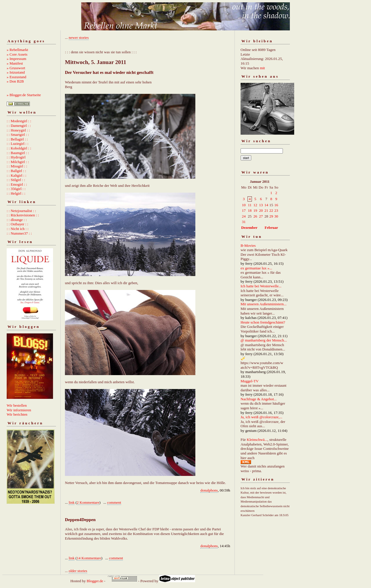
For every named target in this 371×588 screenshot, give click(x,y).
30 (276, 216)
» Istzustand (16, 72)
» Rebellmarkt (17, 50)
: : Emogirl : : (17, 184)
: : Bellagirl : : (17, 139)
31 (244, 222)
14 (266, 205)
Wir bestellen (17, 405)
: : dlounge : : (17, 220)
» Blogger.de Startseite (24, 95)
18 (250, 210)
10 (244, 205)
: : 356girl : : (16, 189)
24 (244, 216)
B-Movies (248, 245)
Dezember (249, 228)
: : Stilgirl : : (16, 180)
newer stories (79, 38)
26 (255, 216)
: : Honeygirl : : (18, 130)
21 (266, 210)
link (72, 502)
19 (255, 210)
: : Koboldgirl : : (19, 148)
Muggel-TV (250, 381)
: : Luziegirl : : (18, 144)
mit (262, 68)
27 (261, 216)
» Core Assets (17, 54)
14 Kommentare (89, 558)
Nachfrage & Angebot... (259, 399)
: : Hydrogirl (16, 157)
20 (261, 210)
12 (255, 205)
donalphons (209, 490)
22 (271, 210)
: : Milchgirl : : (18, 162)
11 (250, 205)
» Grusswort (16, 68)
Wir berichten (17, 414)
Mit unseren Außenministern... (264, 304)
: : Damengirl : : (19, 126)
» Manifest (15, 63)
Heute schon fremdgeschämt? (263, 322)
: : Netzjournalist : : (21, 211)
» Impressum (17, 59)
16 (276, 205)
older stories (78, 571)
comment (114, 502)
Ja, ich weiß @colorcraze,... (261, 417)
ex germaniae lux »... (256, 268)
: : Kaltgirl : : (17, 175)
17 (244, 210)
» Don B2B (15, 81)
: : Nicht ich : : (18, 229)
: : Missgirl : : (17, 166)
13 (261, 205)
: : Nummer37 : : (19, 233)
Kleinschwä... (257, 440)
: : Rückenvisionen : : (23, 215)
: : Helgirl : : (16, 193)
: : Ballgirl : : (16, 171)
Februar (271, 228)
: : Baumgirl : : (18, 153)
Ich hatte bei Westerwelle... (261, 286)
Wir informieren (19, 410)
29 (271, 216)
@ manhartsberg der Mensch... (264, 340)
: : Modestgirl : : (19, 121)
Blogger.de (95, 581)
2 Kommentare (88, 502)
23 (276, 210)
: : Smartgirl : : (18, 135)
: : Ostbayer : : (17, 224)
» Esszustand (17, 77)
